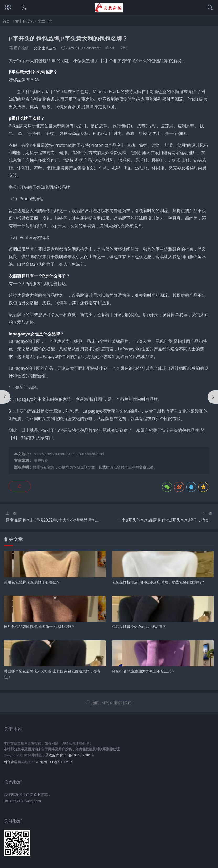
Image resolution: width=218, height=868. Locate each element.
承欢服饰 (52, 755)
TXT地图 (54, 762)
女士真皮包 (24, 21)
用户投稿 (41, 460)
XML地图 (40, 762)
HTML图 (67, 762)
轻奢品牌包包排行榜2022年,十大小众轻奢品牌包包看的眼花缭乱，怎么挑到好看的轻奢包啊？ (93, 520)
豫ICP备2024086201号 (77, 755)
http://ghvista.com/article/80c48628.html (69, 454)
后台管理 (10, 762)
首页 (6, 21)
